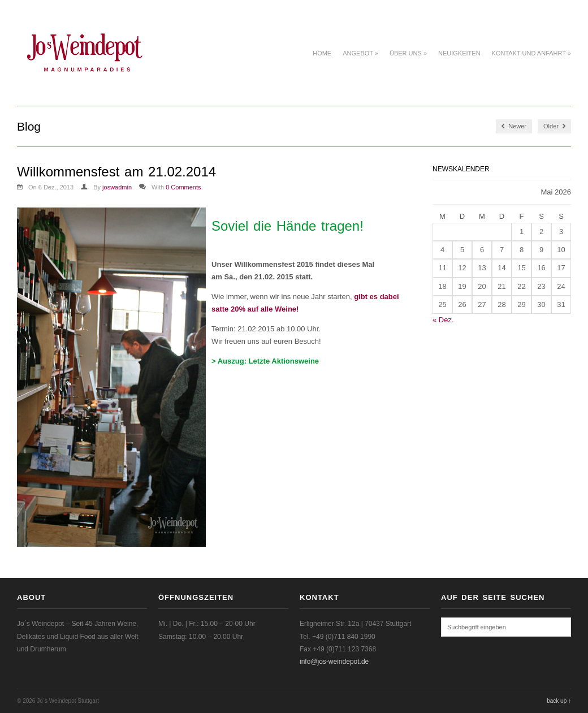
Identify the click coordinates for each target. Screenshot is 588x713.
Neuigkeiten (459, 53)
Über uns (408, 53)
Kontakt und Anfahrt (531, 53)
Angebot (360, 53)
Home (322, 53)
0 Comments (183, 187)
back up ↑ (559, 701)
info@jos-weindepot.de (334, 662)
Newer (514, 126)
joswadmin (117, 187)
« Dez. (443, 320)
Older (554, 126)
